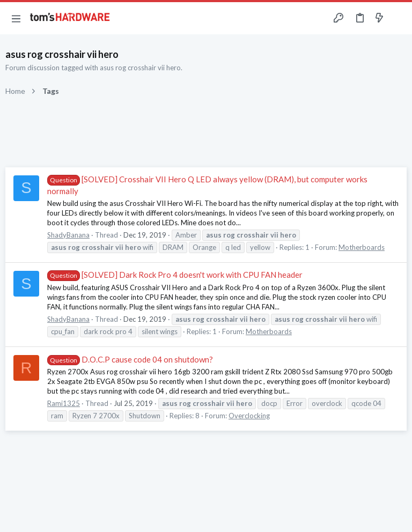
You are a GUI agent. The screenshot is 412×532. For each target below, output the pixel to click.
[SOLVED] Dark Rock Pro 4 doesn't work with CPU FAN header (175, 275)
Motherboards (362, 247)
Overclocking (249, 416)
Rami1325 (64, 403)
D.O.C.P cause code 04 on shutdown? (130, 359)
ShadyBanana (68, 235)
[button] (16, 18)
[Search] (398, 19)
